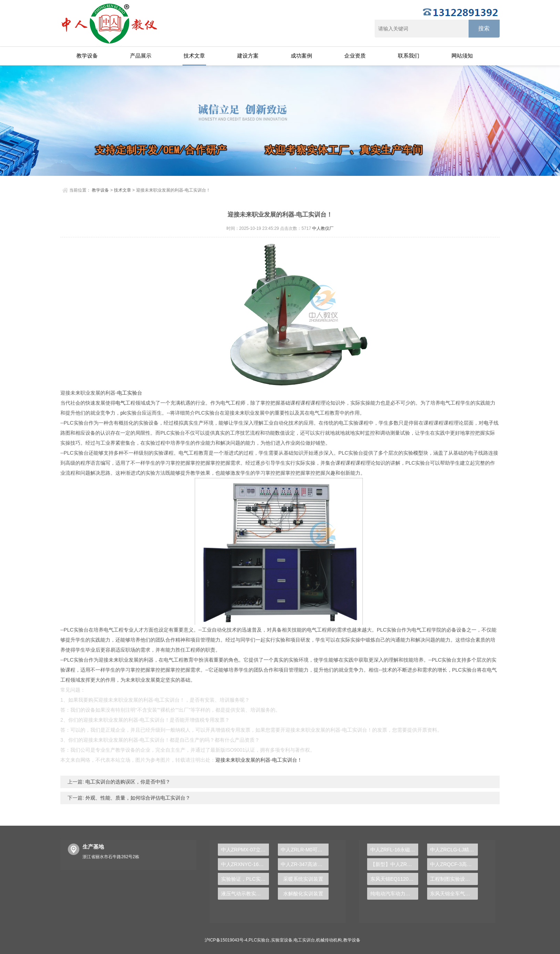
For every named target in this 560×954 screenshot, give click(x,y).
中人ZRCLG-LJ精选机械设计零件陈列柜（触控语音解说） (454, 850)
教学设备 (87, 56)
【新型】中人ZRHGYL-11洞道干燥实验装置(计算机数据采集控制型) (394, 864)
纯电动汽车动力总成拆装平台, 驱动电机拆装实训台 (394, 894)
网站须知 (462, 56)
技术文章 (194, 56)
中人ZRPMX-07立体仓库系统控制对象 (245, 850)
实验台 (135, 393)
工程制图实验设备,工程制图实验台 (454, 879)
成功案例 (301, 56)
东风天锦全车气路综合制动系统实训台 (454, 894)
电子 (489, 423)
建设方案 (248, 56)
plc (124, 413)
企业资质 (355, 56)
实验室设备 (282, 940)
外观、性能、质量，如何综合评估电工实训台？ (137, 798)
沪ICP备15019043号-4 (226, 940)
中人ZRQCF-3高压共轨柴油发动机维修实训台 (454, 864)
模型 (418, 453)
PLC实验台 (259, 940)
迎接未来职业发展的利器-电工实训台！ (259, 760)
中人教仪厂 (323, 228)
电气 (120, 403)
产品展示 (141, 56)
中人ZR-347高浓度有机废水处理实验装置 (305, 864)
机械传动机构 (329, 940)
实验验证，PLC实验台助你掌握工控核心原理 (245, 879)
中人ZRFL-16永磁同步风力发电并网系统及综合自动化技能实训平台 (394, 850)
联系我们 (409, 56)
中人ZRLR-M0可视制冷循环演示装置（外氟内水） (305, 850)
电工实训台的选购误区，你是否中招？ (127, 782)
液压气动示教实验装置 (245, 894)
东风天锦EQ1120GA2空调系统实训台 (394, 879)
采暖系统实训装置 (303, 879)
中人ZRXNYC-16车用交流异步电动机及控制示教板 (245, 864)
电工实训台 (304, 940)
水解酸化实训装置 (303, 894)
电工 (122, 393)
